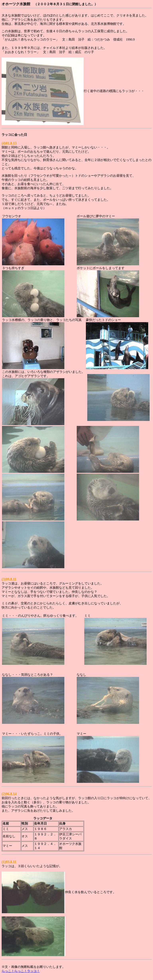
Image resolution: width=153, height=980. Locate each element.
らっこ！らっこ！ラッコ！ (21, 971)
